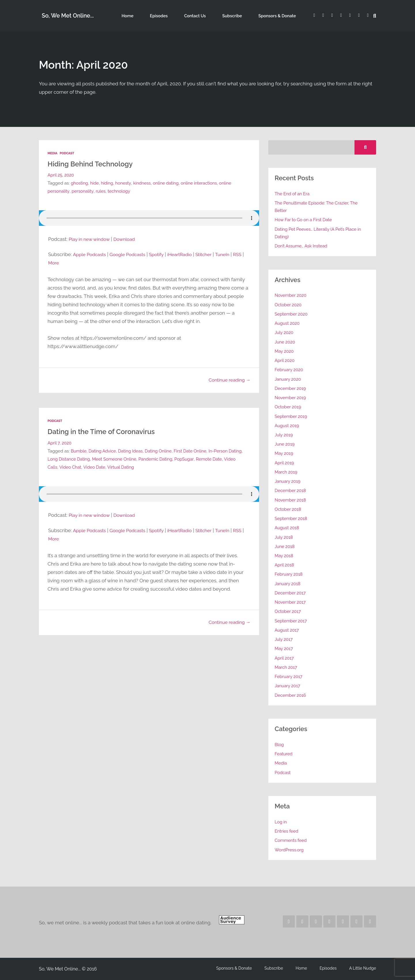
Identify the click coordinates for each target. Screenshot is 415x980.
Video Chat (84, 466)
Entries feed (287, 831)
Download (128, 239)
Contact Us (205, 16)
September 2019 (292, 416)
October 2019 (288, 407)
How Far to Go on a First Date (304, 220)
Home (148, 16)
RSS (53, 262)
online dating (169, 183)
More (67, 262)
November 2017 (291, 602)
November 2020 (291, 295)
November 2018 (291, 500)
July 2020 (284, 332)
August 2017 (287, 630)
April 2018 (285, 565)
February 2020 (289, 370)
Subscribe (237, 16)
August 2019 (287, 426)
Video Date (109, 466)
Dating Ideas (133, 450)
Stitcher (212, 254)
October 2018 (288, 509)
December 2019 (291, 388)
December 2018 (291, 490)
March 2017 (286, 667)
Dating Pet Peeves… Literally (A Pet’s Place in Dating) (319, 233)
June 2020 (285, 342)
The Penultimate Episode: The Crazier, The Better (318, 207)
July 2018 (284, 537)
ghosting (80, 183)
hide (95, 183)
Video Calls (59, 466)
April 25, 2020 (61, 175)
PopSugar (205, 458)
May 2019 (284, 453)
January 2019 (288, 481)
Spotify (162, 254)
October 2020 (289, 305)
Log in (281, 822)
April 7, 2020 (60, 442)
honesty (125, 183)
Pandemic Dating (175, 458)
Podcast (68, 153)
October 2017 (288, 611)
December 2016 (291, 695)
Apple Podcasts (91, 254)
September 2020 (292, 314)
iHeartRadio (187, 254)
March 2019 (286, 472)
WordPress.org (290, 850)
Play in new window (91, 239)
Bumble (79, 450)
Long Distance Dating (85, 458)
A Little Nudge (363, 968)
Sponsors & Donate (277, 16)
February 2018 (289, 574)
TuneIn (232, 254)
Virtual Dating (136, 466)
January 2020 (288, 379)
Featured (284, 754)
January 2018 (288, 584)
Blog (279, 745)
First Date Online (195, 450)
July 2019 (284, 435)
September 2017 (291, 621)
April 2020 (285, 360)
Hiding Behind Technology (95, 163)
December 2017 (291, 593)
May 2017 (284, 648)
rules (102, 191)
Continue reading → (228, 380)
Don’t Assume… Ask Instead (302, 246)
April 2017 (285, 658)
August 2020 (288, 323)
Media (53, 153)
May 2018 (284, 556)
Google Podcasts (131, 254)
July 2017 (284, 639)
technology (121, 191)
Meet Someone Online (132, 458)
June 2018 (285, 546)
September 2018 (292, 518)
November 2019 (291, 398)
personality (83, 191)
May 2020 (285, 351)
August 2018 (287, 528)
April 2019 (285, 463)
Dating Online (162, 450)
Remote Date (230, 458)
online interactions (203, 183)
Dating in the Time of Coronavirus (107, 430)
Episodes (174, 16)
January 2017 (288, 686)
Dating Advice (104, 450)
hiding (108, 183)
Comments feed (291, 840)
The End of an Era (293, 194)
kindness (144, 183)
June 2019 (285, 444)
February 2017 (289, 676)
